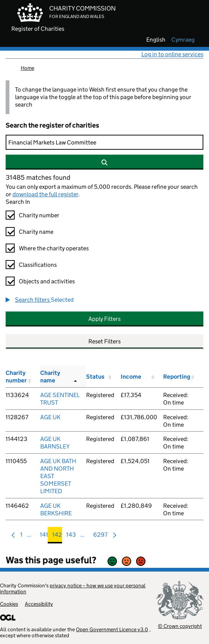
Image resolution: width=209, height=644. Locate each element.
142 (57, 536)
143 (71, 536)
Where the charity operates (54, 248)
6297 (100, 536)
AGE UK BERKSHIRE (56, 509)
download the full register (45, 194)
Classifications (38, 265)
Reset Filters (104, 341)
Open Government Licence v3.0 (112, 629)
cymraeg (183, 40)
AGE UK (50, 417)
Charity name (36, 232)
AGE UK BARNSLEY (55, 443)
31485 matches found (38, 178)
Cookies (9, 604)
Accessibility (39, 604)
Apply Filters (104, 319)
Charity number (39, 215)
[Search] (104, 142)
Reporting (177, 377)
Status (95, 377)
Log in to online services (172, 54)
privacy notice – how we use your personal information (73, 588)
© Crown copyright (180, 626)
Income (131, 377)
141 (44, 536)
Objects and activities (47, 281)
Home (27, 68)
